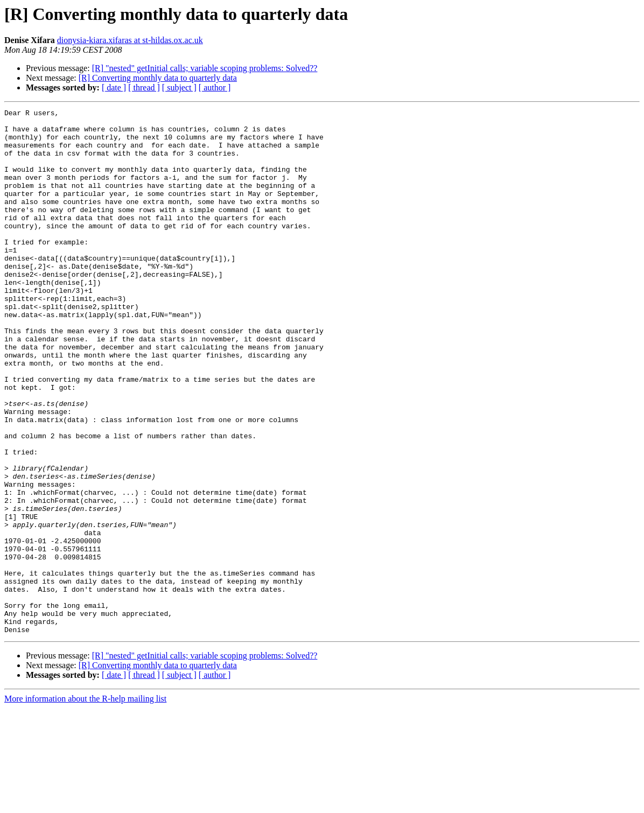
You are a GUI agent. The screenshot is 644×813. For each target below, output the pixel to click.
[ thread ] (144, 87)
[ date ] (114, 87)
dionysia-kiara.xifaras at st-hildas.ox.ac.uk (130, 40)
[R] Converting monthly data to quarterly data (158, 78)
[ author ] (215, 87)
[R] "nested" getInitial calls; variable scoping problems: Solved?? (205, 68)
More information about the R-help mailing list (85, 804)
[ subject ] (179, 87)
